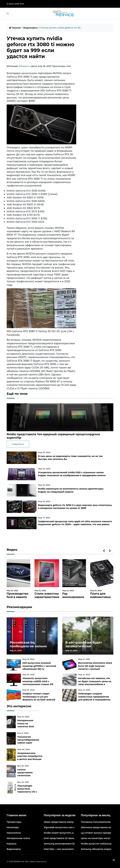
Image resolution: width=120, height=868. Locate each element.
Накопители (14, 833)
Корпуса (12, 844)
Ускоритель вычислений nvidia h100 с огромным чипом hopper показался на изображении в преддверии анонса (72, 474)
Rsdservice (19, 861)
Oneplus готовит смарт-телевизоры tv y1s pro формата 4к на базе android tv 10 (39, 698)
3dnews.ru (25, 66)
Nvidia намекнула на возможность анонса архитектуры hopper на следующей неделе (71, 490)
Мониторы (13, 827)
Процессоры (14, 822)
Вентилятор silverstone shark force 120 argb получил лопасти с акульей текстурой (95, 667)
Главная (15, 28)
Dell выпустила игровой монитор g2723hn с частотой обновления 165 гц (39, 666)
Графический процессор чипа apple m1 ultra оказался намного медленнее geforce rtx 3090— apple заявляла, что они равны (75, 523)
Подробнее (18, 444)
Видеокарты (31, 28)
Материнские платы (18, 838)
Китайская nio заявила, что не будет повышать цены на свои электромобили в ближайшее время (95, 683)
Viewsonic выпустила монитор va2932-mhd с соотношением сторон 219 (38, 681)
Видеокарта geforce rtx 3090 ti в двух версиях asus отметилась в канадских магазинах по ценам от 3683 (75, 507)
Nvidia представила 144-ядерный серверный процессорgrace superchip (53, 436)
